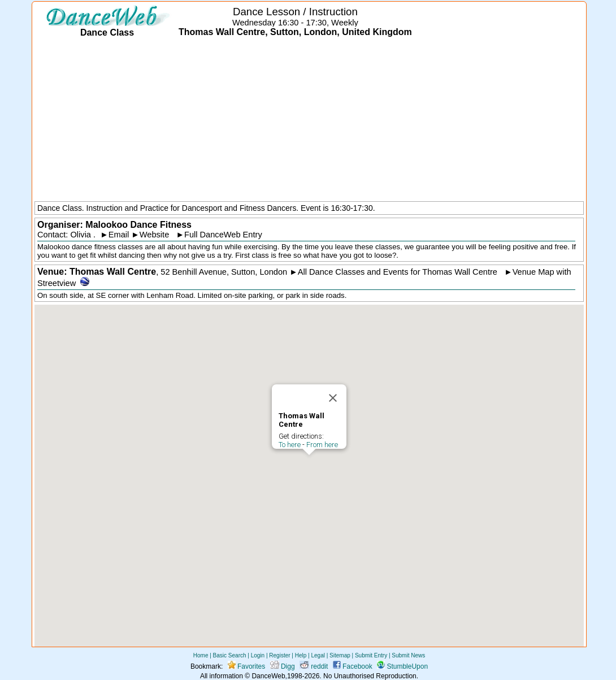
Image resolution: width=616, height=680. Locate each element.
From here (322, 445)
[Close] (333, 398)
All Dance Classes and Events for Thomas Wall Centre (398, 272)
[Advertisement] (309, 120)
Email (119, 235)
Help (301, 655)
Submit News (408, 655)
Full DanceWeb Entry (223, 235)
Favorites (247, 666)
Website (155, 235)
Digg (283, 666)
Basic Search (230, 655)
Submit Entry (371, 655)
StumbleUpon (402, 666)
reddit (314, 666)
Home (201, 655)
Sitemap (340, 655)
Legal (318, 655)
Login (258, 655)
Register (279, 655)
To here (290, 445)
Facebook (353, 666)
